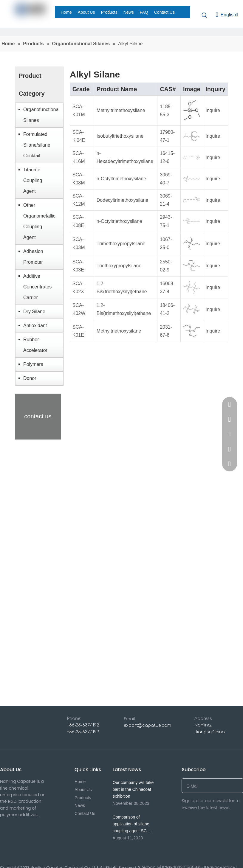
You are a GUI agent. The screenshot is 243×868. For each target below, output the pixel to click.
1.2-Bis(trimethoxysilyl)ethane (124, 309)
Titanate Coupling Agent (33, 180)
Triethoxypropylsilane (119, 266)
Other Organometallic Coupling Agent (39, 221)
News (80, 805)
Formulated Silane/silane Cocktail (37, 145)
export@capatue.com (147, 725)
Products (83, 798)
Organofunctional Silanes (41, 115)
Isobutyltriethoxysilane (120, 136)
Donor (30, 378)
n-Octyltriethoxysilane (119, 221)
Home (80, 782)
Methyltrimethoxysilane (121, 110)
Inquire (213, 110)
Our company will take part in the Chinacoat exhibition (133, 789)
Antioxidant (35, 326)
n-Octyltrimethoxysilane (121, 179)
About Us (83, 790)
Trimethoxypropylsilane (121, 244)
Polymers (33, 364)
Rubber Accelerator (35, 345)
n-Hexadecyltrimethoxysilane (125, 157)
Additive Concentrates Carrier (37, 287)
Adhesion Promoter (33, 257)
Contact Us (85, 813)
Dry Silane (34, 312)
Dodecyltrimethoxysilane (122, 200)
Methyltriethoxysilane (119, 331)
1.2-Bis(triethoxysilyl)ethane (122, 288)
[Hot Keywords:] (205, 15)
